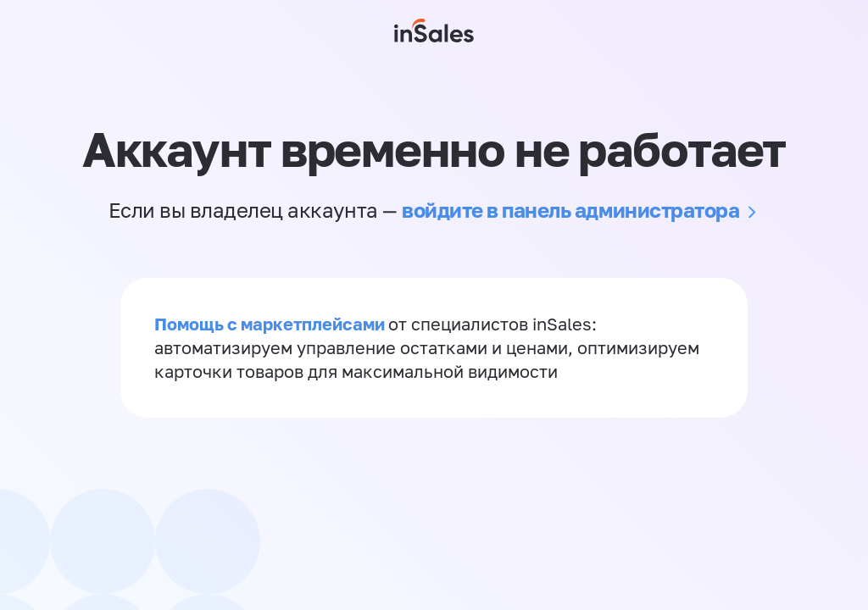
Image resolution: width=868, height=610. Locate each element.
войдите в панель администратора (570, 210)
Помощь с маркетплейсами (271, 324)
